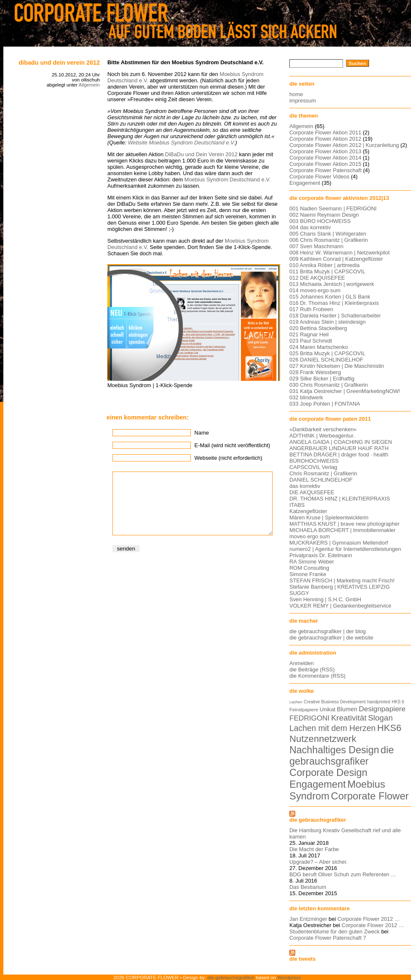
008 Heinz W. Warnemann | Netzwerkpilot (339, 253)
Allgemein (89, 85)
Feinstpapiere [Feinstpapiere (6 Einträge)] (304, 710)
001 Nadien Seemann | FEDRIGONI (333, 208)
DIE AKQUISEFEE (312, 492)
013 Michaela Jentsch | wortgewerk (332, 284)
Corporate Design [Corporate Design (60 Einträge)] (328, 773)
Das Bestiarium (308, 887)
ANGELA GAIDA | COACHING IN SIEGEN (341, 442)
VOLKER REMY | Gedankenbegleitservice (340, 606)
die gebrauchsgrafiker (318, 820)
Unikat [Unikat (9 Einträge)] (328, 709)
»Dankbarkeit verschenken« (323, 429)
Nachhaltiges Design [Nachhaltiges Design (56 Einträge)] (334, 750)
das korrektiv (305, 486)
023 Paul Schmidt (311, 341)
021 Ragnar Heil (309, 334)
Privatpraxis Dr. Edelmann (321, 555)
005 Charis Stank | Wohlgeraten (328, 234)
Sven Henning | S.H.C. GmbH (325, 599)
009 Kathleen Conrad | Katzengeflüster (336, 259)
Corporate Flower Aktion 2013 (325, 151)
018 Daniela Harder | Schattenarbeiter (335, 316)
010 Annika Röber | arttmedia (325, 265)
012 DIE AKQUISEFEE (317, 278)
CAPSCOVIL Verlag (313, 467)
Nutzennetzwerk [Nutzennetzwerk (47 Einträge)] (323, 739)
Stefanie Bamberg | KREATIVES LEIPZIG (339, 587)
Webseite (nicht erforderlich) (229, 458)
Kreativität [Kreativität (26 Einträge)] (349, 718)
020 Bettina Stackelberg (318, 328)
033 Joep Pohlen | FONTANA (325, 404)
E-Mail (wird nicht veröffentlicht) (232, 445)
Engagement (305, 183)
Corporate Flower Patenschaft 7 (328, 938)
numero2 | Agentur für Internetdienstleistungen (345, 549)
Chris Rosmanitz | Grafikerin (323, 473)
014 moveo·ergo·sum (315, 290)
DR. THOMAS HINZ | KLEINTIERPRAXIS (340, 499)
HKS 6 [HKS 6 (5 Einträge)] (398, 702)
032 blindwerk (306, 397)
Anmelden (302, 663)
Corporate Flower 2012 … (368, 919)
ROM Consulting (309, 568)
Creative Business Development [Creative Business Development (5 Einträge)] (335, 702)
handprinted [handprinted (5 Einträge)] (378, 702)
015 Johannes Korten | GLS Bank (330, 297)
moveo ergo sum (310, 536)
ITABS (297, 505)
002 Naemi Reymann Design (324, 215)
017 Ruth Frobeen (311, 309)
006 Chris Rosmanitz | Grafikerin (329, 240)
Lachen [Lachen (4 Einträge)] (296, 702)
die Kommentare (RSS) (317, 676)
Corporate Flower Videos (319, 177)
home (296, 94)
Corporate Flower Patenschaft (325, 170)
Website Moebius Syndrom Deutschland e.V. (182, 143)
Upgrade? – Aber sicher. (319, 862)
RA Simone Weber (312, 562)
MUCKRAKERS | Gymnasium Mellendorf (339, 543)
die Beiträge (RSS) (312, 669)
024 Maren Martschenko (319, 347)
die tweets (303, 959)
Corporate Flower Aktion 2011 (325, 132)
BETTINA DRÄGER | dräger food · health (339, 455)
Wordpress (289, 977)
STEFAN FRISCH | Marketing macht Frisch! (342, 580)
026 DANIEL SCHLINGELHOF (326, 360)
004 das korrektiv (310, 227)
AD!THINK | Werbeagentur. (322, 436)
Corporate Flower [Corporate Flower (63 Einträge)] (370, 796)
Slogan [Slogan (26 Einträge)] (380, 718)
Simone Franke (308, 574)
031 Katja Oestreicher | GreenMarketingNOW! (345, 391)
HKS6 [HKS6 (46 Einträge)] (389, 728)
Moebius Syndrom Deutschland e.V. (228, 179)
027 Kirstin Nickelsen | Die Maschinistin (337, 366)
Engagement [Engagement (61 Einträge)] (318, 784)
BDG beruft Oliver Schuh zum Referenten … (343, 874)
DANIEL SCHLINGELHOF (321, 480)
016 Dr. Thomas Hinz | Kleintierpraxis (334, 303)
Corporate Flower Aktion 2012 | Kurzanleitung (344, 145)
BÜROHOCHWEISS (314, 461)
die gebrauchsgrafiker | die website (331, 638)
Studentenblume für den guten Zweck (334, 932)
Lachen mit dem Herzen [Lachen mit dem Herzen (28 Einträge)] (333, 728)
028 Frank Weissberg (315, 372)
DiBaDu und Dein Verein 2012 (59, 63)
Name (202, 433)
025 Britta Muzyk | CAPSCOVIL (327, 353)
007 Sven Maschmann (316, 246)
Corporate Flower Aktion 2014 (325, 158)
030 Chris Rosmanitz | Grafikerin (329, 385)
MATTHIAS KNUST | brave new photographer (345, 524)
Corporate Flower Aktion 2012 (325, 139)
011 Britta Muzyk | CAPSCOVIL (327, 271)
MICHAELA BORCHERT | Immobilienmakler (342, 530)
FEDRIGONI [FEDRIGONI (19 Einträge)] (310, 718)
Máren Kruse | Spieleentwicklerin (329, 518)
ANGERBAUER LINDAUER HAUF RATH (339, 448)
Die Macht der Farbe (314, 849)
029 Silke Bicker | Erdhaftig (322, 379)
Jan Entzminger (308, 919)
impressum (303, 101)
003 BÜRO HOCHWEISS (320, 221)
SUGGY (299, 593)
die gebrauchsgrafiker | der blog (328, 631)
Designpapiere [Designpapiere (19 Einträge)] (382, 709)
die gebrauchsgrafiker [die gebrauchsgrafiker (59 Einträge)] (342, 756)
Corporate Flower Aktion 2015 (325, 164)
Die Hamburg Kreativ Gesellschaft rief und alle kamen (345, 833)
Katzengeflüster (308, 511)
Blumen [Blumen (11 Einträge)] (347, 709)
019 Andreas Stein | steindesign (328, 322)
